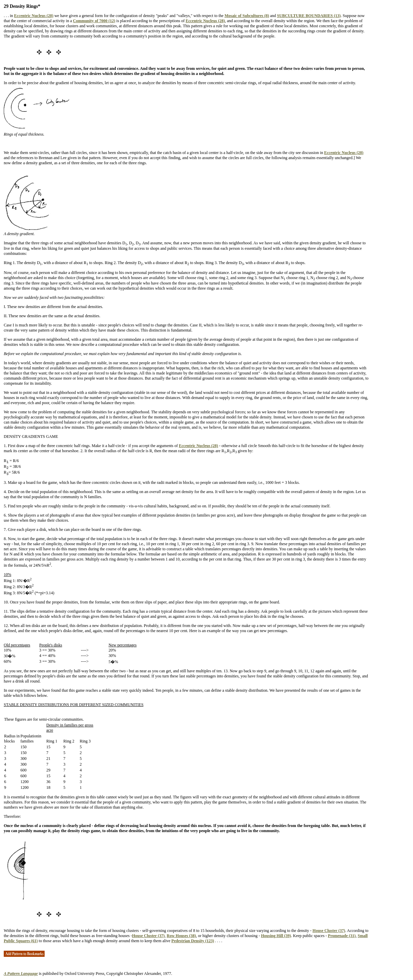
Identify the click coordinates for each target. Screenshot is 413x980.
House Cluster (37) (329, 931)
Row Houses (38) (181, 936)
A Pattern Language (21, 974)
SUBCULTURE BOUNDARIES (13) (309, 16)
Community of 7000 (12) (94, 21)
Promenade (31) (342, 936)
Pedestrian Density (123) (193, 941)
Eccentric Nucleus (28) (34, 16)
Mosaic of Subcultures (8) (247, 16)
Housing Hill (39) (276, 936)
